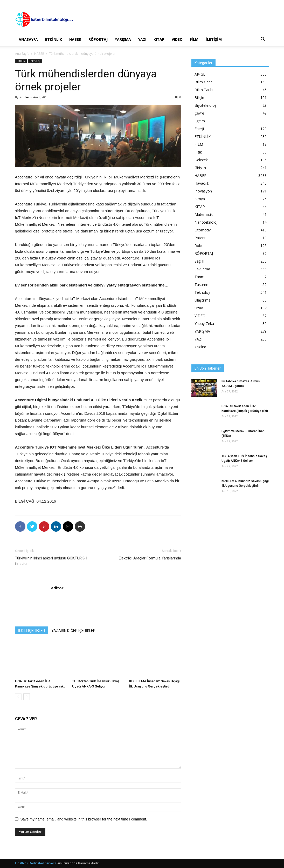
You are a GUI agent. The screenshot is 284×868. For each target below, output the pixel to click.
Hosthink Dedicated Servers (35, 863)
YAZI (142, 39)
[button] (263, 40)
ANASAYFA (28, 39)
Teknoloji (35, 61)
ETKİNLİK (54, 39)
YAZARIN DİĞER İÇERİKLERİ (74, 631)
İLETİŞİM (214, 39)
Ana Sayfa (22, 54)
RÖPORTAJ (98, 39)
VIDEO (177, 39)
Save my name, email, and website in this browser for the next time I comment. (84, 819)
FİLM (194, 39)
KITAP (159, 39)
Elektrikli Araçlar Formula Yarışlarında (150, 558)
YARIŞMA (123, 39)
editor (24, 97)
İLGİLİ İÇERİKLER (32, 631)
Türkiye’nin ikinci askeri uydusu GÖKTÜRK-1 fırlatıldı (51, 561)
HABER (75, 39)
